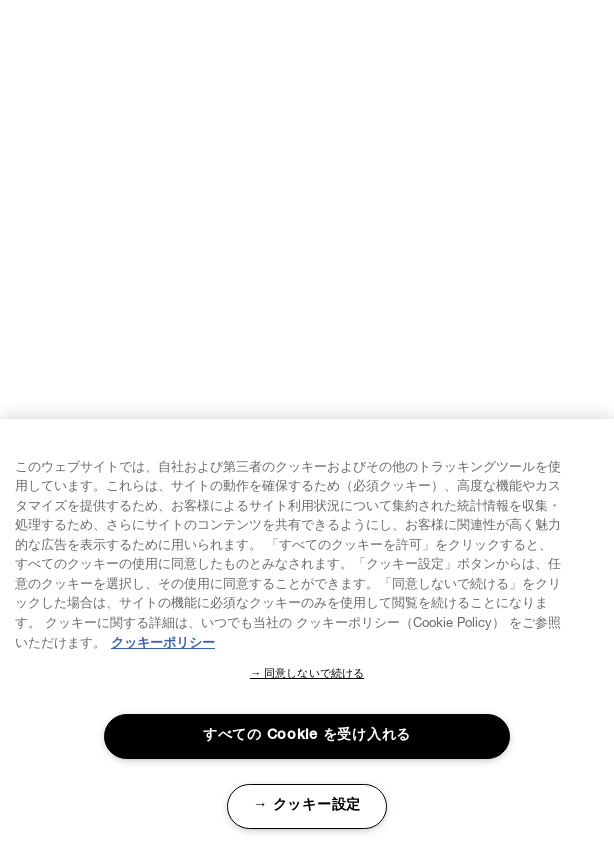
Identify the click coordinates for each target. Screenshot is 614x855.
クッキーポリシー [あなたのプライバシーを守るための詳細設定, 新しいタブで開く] (163, 644)
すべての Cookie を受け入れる (307, 736)
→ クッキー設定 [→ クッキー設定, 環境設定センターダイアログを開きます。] (307, 806)
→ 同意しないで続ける (307, 674)
